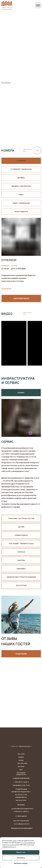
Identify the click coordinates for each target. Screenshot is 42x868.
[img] (21, 444)
